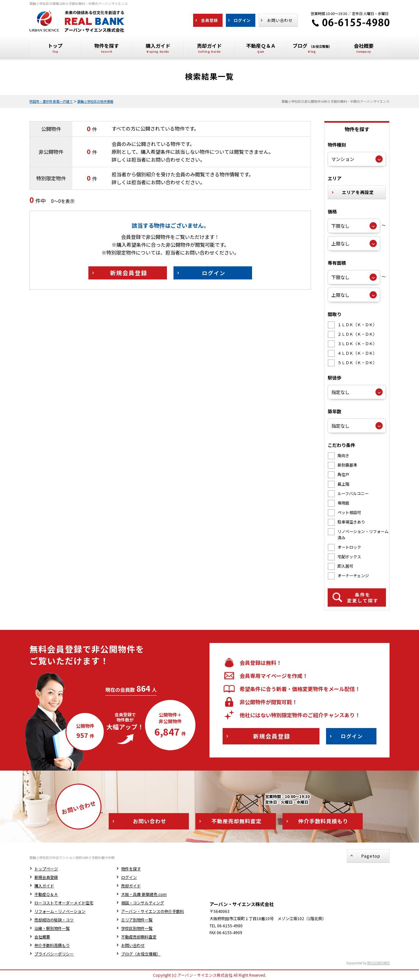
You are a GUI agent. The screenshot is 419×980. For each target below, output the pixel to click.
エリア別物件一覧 (137, 920)
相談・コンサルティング (143, 903)
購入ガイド (44, 886)
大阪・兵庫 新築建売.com (144, 894)
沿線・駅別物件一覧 (52, 928)
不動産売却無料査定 (139, 937)
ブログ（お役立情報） (141, 954)
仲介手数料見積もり (52, 945)
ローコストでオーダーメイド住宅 (64, 903)
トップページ (46, 869)
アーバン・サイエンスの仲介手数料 (153, 911)
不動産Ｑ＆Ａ (46, 894)
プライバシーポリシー (54, 954)
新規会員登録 (46, 877)
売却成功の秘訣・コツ (54, 920)
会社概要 (42, 937)
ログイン (129, 877)
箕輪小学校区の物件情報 (95, 101)
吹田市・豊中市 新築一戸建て (51, 101)
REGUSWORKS (378, 963)
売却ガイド (131, 886)
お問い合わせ (133, 945)
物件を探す (131, 869)
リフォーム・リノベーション (60, 911)
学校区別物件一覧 (137, 928)
